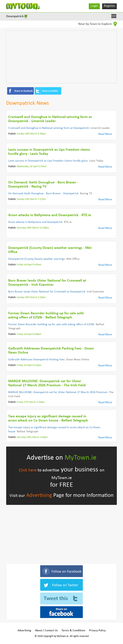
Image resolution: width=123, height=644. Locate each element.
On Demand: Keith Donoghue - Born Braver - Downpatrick (43, 194)
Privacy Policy (97, 631)
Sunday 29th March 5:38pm (31, 134)
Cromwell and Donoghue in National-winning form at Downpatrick (49, 128)
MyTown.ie (81, 458)
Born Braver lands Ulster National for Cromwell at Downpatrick (47, 292)
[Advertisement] (62, 57)
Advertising (39, 495)
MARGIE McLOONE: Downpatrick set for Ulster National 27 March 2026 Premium (58, 392)
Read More (105, 134)
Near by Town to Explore (98, 24)
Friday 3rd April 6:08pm (29, 334)
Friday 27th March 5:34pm (31, 402)
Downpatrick (15, 16)
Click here (28, 470)
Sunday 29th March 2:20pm (31, 297)
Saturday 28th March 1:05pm (32, 437)
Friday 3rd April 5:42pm (29, 365)
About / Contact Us (46, 631)
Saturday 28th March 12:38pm (33, 228)
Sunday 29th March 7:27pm (31, 199)
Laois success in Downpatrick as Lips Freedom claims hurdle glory (48, 161)
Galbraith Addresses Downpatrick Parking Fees (36, 360)
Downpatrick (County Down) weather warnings (37, 259)
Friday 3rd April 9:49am (29, 265)
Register (109, 6)
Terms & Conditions (73, 631)
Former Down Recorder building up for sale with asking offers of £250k (51, 324)
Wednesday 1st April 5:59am (32, 167)
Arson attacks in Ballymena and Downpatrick (35, 222)
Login (94, 6)
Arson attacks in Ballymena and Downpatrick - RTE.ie (50, 215)
